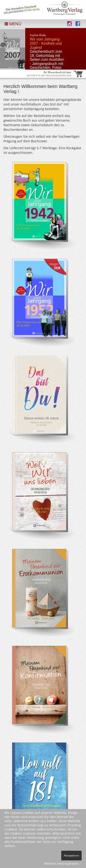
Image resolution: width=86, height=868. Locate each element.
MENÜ (13, 24)
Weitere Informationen (61, 864)
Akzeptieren (71, 855)
